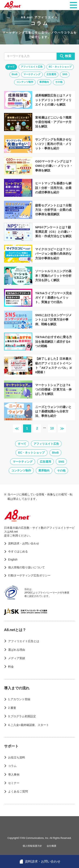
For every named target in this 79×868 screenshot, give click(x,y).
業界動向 (44, 82)
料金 (11, 667)
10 (52, 428)
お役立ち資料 (17, 757)
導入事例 (14, 775)
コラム (12, 766)
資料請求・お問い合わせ (24, 543)
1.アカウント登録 (19, 699)
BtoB (15, 74)
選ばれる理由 (17, 650)
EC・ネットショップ (60, 67)
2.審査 (12, 708)
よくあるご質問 (18, 791)
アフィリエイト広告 (32, 67)
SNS (65, 74)
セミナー (14, 783)
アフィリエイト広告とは (24, 641)
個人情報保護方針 (32, 846)
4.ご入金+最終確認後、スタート (28, 725)
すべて (11, 67)
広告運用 (51, 74)
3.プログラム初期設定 (22, 716)
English (13, 560)
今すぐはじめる (18, 551)
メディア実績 (17, 658)
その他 (59, 82)
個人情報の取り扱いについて (26, 567)
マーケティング (32, 74)
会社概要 (52, 846)
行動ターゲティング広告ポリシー (29, 575)
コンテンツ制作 (25, 82)
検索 (66, 56)
